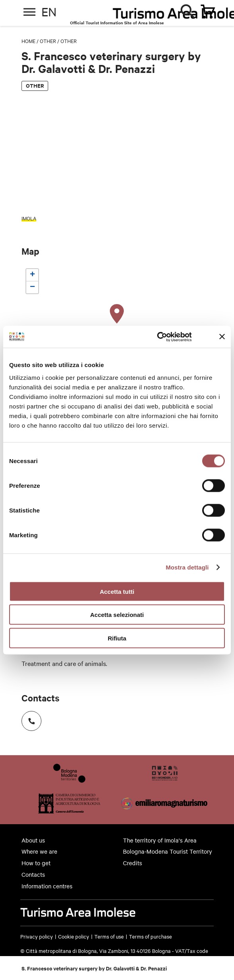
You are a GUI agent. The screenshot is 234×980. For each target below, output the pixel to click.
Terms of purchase (150, 936)
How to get (36, 863)
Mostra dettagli (187, 567)
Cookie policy (74, 936)
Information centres (47, 886)
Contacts (33, 874)
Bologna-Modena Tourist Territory (168, 851)
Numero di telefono (29, 718)
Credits (133, 863)
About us (33, 840)
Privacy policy (37, 936)
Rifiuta (117, 638)
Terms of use (109, 936)
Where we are (39, 851)
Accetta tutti (117, 591)
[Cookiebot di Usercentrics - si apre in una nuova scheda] (157, 337)
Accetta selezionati (117, 615)
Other (48, 41)
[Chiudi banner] (222, 337)
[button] (117, 314)
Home (28, 41)
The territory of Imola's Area (160, 840)
